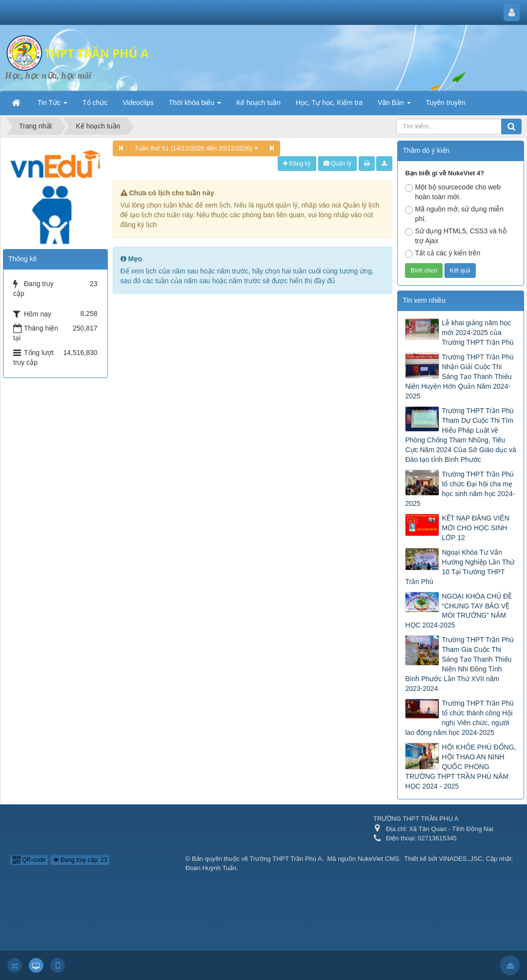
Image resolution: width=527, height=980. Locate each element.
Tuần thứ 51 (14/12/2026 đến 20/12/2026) (196, 148)
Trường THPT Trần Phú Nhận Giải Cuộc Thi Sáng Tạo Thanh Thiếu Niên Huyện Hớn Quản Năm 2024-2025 (459, 376)
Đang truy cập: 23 (80, 860)
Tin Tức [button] (52, 105)
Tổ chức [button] (95, 103)
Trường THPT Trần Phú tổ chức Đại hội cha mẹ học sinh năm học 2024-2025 (460, 489)
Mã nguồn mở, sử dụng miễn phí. (454, 214)
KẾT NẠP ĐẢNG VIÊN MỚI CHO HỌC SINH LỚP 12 (475, 528)
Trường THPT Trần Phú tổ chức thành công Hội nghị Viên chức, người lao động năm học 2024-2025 (459, 718)
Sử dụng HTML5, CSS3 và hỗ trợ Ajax (456, 236)
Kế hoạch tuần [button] (258, 103)
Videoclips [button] (138, 103)
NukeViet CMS (378, 859)
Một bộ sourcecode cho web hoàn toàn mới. (453, 192)
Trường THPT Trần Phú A (286, 859)
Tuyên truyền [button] (446, 103)
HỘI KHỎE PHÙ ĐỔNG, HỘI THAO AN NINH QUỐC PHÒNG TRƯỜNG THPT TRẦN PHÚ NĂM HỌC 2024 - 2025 (460, 767)
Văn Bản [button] (394, 105)
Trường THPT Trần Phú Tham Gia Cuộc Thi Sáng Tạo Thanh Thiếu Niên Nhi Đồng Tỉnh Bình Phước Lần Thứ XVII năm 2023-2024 (459, 664)
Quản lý (337, 164)
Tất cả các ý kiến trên (443, 253)
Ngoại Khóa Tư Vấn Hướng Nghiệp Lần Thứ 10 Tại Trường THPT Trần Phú (460, 567)
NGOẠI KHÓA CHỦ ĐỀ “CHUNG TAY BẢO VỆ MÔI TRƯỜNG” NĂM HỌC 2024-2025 (458, 611)
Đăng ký (297, 164)
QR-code (29, 860)
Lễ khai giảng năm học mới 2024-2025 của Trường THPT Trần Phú (477, 333)
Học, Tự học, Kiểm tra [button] (329, 103)
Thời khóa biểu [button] (195, 105)
